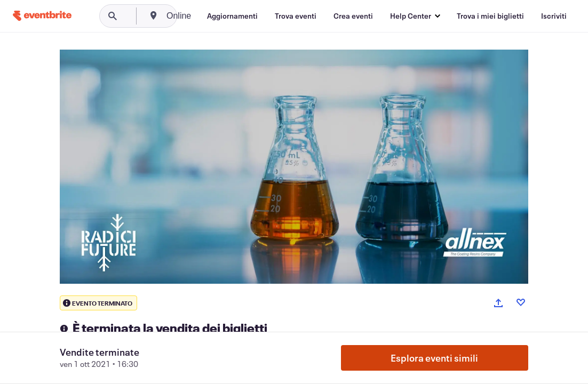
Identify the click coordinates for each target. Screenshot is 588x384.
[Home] (42, 16)
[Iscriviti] (554, 16)
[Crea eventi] (353, 16)
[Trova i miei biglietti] (490, 16)
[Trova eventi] (296, 16)
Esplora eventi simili (434, 358)
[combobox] (220, 16)
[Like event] (521, 302)
